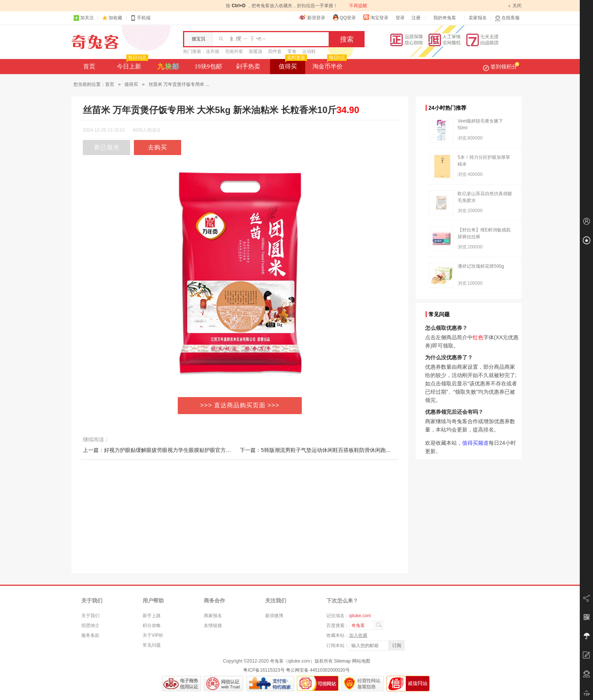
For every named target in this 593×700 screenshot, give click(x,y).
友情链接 (213, 625)
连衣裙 (213, 51)
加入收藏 (358, 635)
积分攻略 (152, 625)
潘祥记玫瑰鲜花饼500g (481, 266)
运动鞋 (309, 51)
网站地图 (361, 661)
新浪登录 (312, 17)
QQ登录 (344, 17)
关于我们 (90, 616)
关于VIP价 (153, 635)
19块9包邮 (208, 66)
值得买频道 (475, 443)
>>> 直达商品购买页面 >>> (240, 405)
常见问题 (152, 645)
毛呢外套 (234, 51)
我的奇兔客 (445, 18)
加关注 (84, 18)
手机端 (140, 18)
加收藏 (115, 18)
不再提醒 (358, 6)
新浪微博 (274, 616)
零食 (292, 51)
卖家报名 (478, 18)
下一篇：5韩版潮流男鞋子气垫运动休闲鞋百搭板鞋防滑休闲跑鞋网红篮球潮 (329, 450)
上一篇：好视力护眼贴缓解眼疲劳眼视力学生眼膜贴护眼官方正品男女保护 (170, 450)
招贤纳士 (90, 625)
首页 (89, 66)
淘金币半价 (329, 64)
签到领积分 (501, 67)
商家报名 (213, 616)
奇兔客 (95, 42)
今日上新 (132, 64)
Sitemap (342, 661)
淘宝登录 (376, 17)
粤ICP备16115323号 (264, 670)
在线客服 (507, 18)
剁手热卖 (248, 66)
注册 (416, 18)
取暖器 (256, 51)
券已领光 (107, 147)
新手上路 (152, 616)
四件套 (275, 51)
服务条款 (90, 635)
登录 (400, 18)
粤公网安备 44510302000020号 (318, 670)
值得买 (292, 64)
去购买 (158, 147)
